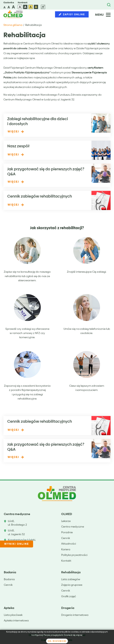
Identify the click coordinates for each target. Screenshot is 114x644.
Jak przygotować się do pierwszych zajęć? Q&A (46, 171)
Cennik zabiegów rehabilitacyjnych (40, 196)
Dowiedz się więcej (73, 635)
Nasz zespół (18, 146)
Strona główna (13, 25)
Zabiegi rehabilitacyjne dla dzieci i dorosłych (38, 121)
